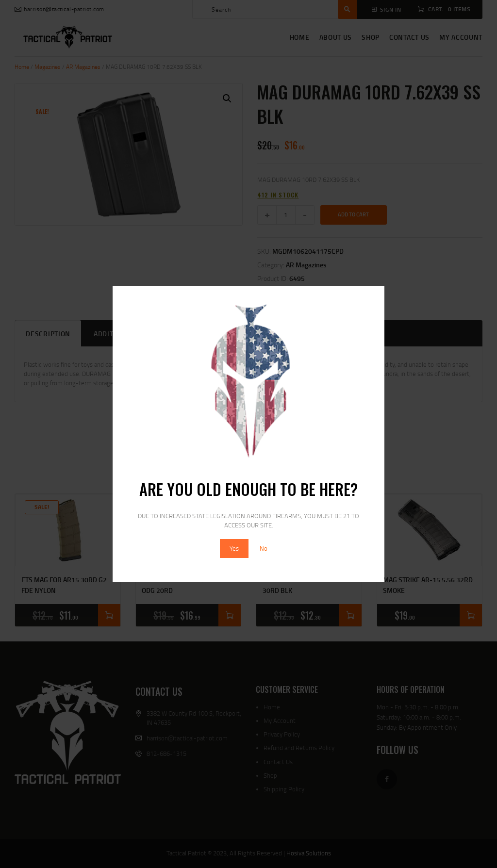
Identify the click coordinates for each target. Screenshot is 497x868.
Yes (234, 548)
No (264, 548)
